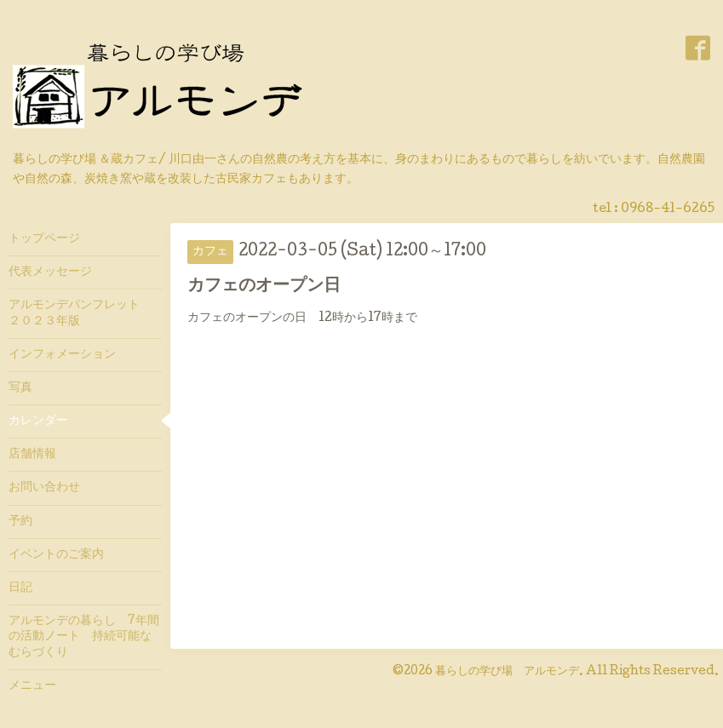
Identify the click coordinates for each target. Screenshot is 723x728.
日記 (20, 588)
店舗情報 (32, 455)
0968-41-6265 (668, 209)
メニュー (32, 686)
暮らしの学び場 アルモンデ (507, 672)
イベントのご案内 (56, 555)
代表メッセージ (56, 272)
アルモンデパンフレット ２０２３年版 (80, 313)
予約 (20, 522)
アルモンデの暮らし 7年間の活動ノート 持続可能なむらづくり (84, 637)
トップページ (44, 239)
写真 (20, 388)
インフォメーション (62, 355)
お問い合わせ (44, 488)
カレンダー (38, 421)
